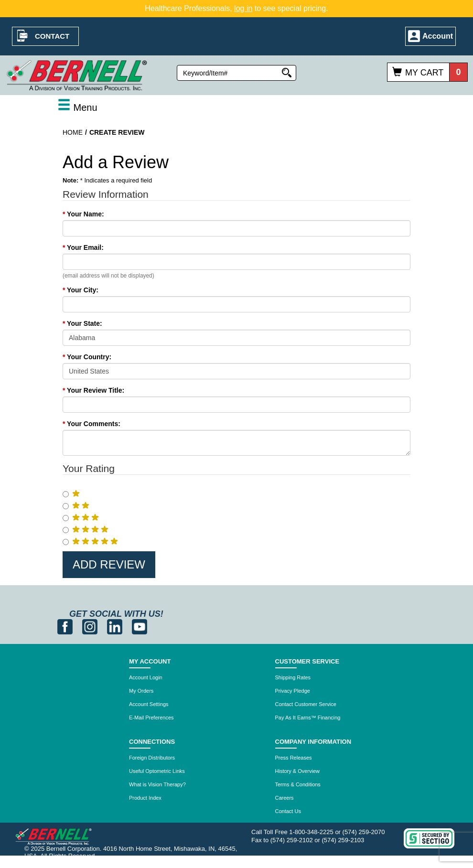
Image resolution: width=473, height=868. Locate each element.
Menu (77, 107)
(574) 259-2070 (364, 832)
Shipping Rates (293, 677)
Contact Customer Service (306, 704)
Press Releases (294, 758)
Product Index (145, 798)
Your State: (82, 323)
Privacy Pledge (293, 691)
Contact (52, 36)
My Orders (141, 691)
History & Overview (298, 771)
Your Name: (83, 214)
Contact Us (288, 811)
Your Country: (87, 357)
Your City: (81, 290)
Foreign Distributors (152, 758)
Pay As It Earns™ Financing (308, 718)
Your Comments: (91, 424)
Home (73, 132)
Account (438, 36)
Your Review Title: (93, 390)
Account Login (146, 677)
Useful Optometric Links (157, 771)
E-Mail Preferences (151, 718)
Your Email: (83, 247)
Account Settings (149, 704)
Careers (285, 798)
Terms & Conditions (298, 784)
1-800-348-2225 (311, 832)
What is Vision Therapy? (157, 784)
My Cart (424, 73)
